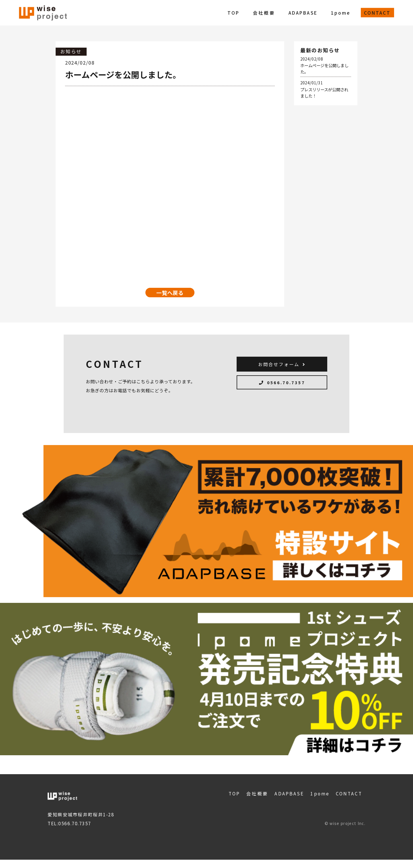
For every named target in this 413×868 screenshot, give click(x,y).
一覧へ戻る (170, 294)
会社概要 (264, 13)
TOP (233, 13)
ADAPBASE (303, 13)
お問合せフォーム (282, 369)
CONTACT (377, 13)
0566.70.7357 (282, 392)
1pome (341, 13)
